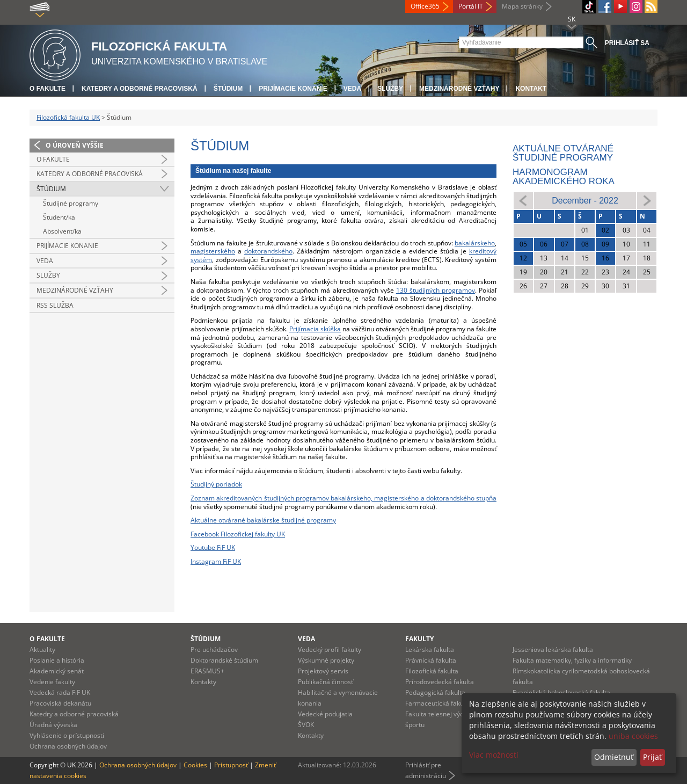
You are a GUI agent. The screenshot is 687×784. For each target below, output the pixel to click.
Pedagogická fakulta (435, 692)
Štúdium (228, 89)
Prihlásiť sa (627, 43)
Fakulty (419, 639)
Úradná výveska (53, 725)
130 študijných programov (436, 290)
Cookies (195, 765)
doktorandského (268, 251)
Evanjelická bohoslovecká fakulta (561, 692)
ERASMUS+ (207, 671)
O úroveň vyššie (75, 145)
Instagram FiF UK (216, 561)
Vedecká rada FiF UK (60, 692)
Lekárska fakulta (430, 649)
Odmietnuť (614, 757)
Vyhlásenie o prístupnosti (67, 735)
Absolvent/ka (62, 231)
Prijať (652, 757)
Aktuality (42, 649)
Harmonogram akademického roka (564, 177)
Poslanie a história (57, 660)
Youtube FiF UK (213, 547)
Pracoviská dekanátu (60, 703)
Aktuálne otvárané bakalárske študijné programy (263, 520)
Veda (352, 89)
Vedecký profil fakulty (330, 649)
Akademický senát (57, 671)
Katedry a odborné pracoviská (140, 89)
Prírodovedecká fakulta (440, 682)
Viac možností (494, 755)
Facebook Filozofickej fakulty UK (238, 534)
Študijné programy (71, 203)
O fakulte (47, 89)
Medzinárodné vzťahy (459, 89)
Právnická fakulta (431, 660)
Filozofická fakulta (432, 671)
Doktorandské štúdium (224, 660)
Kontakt (531, 89)
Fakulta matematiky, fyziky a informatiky (572, 660)
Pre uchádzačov (214, 649)
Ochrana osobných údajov (68, 746)
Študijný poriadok (216, 484)
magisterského (213, 251)
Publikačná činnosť (326, 682)
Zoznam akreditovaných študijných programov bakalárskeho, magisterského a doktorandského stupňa (343, 498)
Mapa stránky (522, 6)
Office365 (425, 6)
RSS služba (55, 305)
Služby (390, 89)
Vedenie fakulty (52, 682)
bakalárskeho (475, 243)
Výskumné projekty (326, 660)
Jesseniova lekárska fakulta (553, 649)
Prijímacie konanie (293, 89)
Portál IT (471, 6)
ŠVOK (306, 725)
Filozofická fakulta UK (68, 117)
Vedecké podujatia (325, 714)
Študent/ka (59, 217)
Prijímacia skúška (315, 329)
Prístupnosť (231, 765)
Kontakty (203, 682)
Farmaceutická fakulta (438, 703)
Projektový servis (323, 671)
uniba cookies (633, 736)
